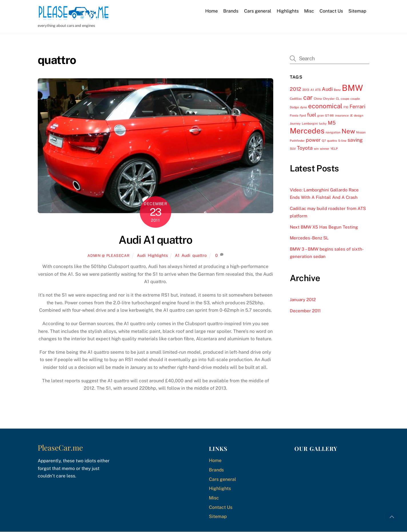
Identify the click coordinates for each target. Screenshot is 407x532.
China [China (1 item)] (318, 99)
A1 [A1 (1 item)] (312, 90)
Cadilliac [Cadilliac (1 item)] (296, 99)
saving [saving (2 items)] (355, 140)
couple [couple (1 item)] (355, 99)
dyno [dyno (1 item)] (304, 107)
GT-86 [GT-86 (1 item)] (329, 115)
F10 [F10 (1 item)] (346, 107)
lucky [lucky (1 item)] (323, 123)
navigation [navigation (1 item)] (333, 132)
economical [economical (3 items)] (325, 106)
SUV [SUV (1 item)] (293, 149)
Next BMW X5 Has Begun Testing (324, 227)
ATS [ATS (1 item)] (318, 90)
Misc (309, 11)
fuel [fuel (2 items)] (312, 114)
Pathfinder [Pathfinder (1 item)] (297, 141)
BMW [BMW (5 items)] (352, 88)
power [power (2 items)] (313, 140)
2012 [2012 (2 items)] (296, 89)
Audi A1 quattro (155, 240)
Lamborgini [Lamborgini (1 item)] (310, 123)
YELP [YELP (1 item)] (334, 149)
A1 (177, 255)
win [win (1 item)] (316, 149)
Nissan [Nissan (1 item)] (361, 132)
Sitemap (357, 11)
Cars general (258, 11)
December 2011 (305, 311)
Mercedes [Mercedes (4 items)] (307, 131)
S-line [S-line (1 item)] (342, 141)
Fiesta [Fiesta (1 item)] (294, 115)
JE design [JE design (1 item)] (357, 115)
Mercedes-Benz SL (309, 238)
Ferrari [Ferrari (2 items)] (357, 106)
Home (212, 11)
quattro (199, 255)
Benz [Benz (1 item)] (337, 90)
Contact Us (331, 11)
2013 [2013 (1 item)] (306, 90)
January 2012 (303, 300)
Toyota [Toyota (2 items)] (305, 148)
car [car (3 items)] (308, 97)
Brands (231, 11)
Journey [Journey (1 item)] (295, 123)
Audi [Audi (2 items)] (327, 89)
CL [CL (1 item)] (338, 99)
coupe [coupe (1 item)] (345, 99)
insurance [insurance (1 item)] (342, 115)
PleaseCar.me (60, 448)
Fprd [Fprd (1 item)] (303, 115)
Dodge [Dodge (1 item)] (294, 107)
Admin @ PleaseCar (108, 256)
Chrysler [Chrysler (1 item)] (329, 99)
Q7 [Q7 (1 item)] (324, 141)
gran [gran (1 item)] (321, 115)
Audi (141, 255)
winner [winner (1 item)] (325, 149)
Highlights (288, 11)
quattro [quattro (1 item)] (332, 141)
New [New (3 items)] (348, 131)
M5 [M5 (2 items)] (332, 123)
